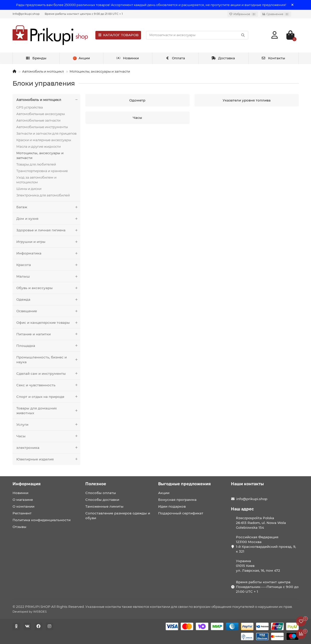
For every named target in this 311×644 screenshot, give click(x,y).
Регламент (22, 513)
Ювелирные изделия (48, 459)
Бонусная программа (177, 500)
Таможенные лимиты (104, 506)
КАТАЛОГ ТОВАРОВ (118, 35)
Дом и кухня (48, 219)
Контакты (273, 58)
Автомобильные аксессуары (41, 114)
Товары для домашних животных (48, 411)
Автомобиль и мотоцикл (43, 71)
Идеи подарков (172, 506)
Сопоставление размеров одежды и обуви (118, 516)
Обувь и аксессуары (48, 288)
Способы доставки (102, 500)
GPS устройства (30, 107)
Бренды (36, 58)
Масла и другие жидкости (39, 146)
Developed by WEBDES (30, 612)
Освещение (48, 311)
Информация (27, 484)
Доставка (223, 58)
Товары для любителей (36, 164)
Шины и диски (29, 189)
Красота (48, 265)
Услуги (48, 425)
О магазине (23, 500)
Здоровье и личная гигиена (48, 230)
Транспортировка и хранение (42, 171)
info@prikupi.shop (252, 499)
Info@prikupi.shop (26, 14)
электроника (48, 448)
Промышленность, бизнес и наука (48, 360)
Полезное (96, 484)
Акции (164, 493)
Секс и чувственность (48, 385)
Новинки (128, 58)
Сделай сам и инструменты (48, 374)
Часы (48, 436)
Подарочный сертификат (181, 513)
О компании (23, 506)
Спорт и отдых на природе (48, 397)
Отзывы (19, 527)
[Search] (197, 35)
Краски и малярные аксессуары (44, 140)
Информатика (48, 253)
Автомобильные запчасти (38, 120)
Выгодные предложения (184, 484)
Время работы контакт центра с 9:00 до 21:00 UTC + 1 (84, 14)
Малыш (48, 276)
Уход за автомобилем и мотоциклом (36, 180)
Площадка (48, 346)
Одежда (48, 300)
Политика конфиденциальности (42, 520)
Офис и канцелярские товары (48, 323)
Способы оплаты (101, 493)
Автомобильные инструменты (42, 127)
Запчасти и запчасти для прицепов (46, 133)
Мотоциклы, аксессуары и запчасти (100, 71)
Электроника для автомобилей (43, 195)
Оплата (175, 58)
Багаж (48, 207)
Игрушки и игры (48, 242)
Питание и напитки (48, 334)
